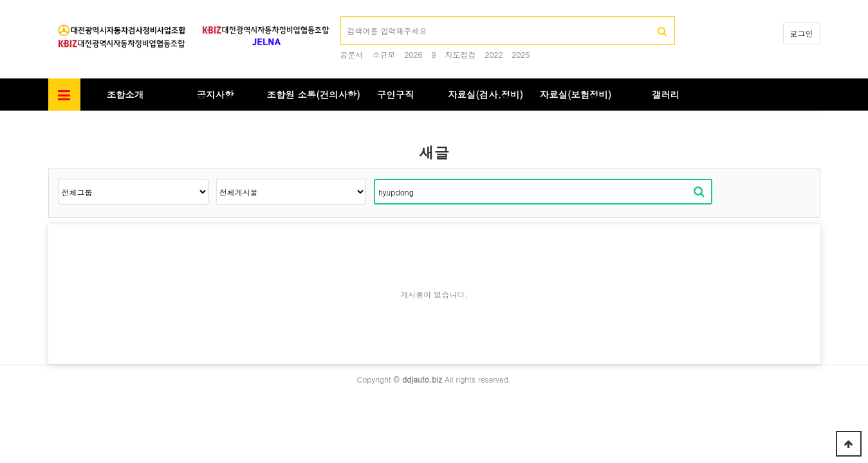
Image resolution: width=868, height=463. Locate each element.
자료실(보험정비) (576, 95)
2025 (521, 54)
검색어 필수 (341, 16)
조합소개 (125, 95)
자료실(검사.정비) (485, 95)
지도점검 (461, 54)
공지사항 (216, 95)
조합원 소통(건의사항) (314, 95)
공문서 (352, 54)
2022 (494, 54)
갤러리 (666, 95)
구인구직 (396, 95)
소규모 (384, 54)
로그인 (802, 33)
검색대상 (49, 111)
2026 (414, 54)
